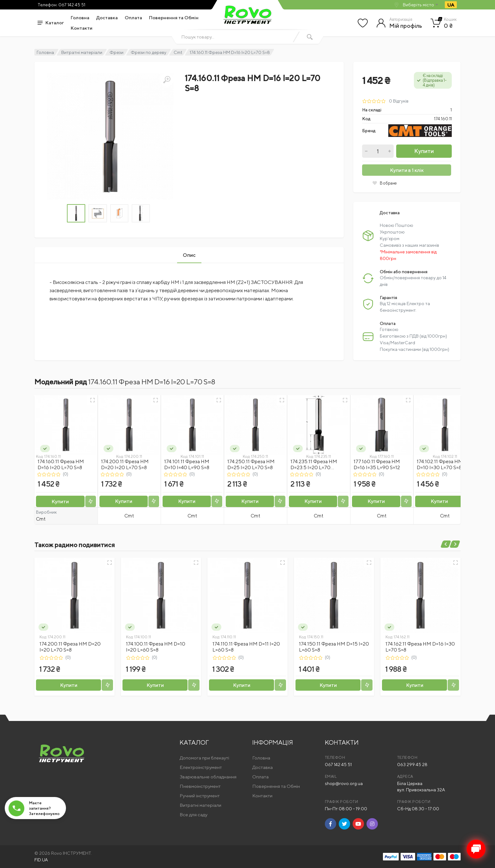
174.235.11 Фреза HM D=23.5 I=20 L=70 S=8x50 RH (314, 467)
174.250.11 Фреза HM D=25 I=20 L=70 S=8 (251, 464)
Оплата (133, 18)
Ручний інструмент (200, 796)
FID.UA (41, 860)
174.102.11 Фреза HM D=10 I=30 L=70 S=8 (440, 464)
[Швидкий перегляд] (92, 400)
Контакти (82, 28)
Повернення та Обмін (174, 18)
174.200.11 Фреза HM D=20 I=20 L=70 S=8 (125, 464)
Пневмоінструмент (200, 786)
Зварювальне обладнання (208, 777)
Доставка (107, 18)
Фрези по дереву (149, 52)
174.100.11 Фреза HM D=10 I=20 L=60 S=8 (156, 647)
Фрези (116, 52)
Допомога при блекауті (204, 758)
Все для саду (194, 815)
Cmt (178, 52)
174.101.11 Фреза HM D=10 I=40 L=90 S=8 (187, 464)
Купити (424, 151)
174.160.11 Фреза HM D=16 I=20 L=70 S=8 (61, 464)
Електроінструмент (201, 767)
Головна (80, 18)
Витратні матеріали (82, 52)
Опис (189, 255)
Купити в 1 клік (407, 170)
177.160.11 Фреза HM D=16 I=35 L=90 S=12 (377, 464)
